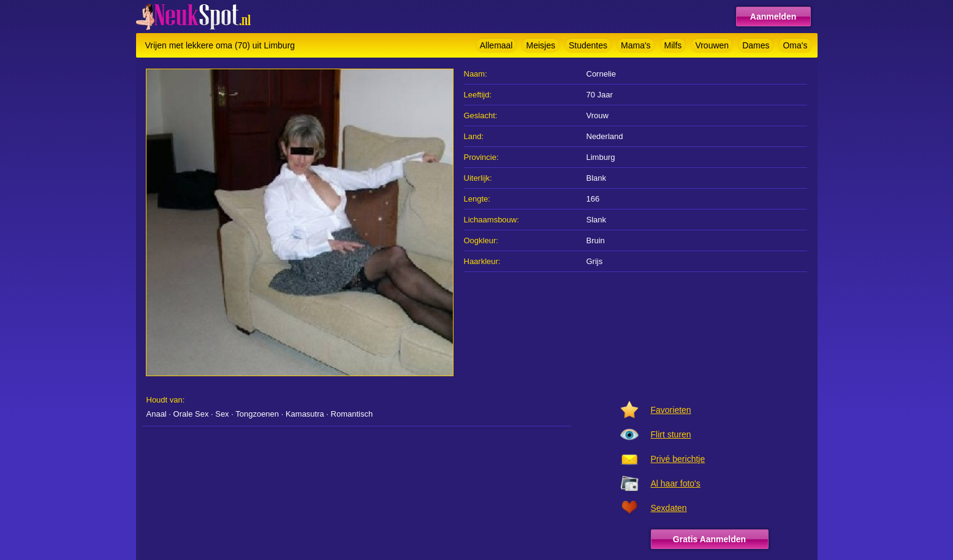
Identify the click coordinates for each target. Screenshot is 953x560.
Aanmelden (773, 17)
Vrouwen (712, 45)
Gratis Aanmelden (709, 539)
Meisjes (540, 45)
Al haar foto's (676, 483)
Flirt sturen (671, 434)
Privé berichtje (678, 459)
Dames (756, 45)
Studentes (588, 45)
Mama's (636, 45)
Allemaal (496, 45)
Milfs (673, 45)
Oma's (795, 45)
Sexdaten (669, 508)
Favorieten (671, 410)
